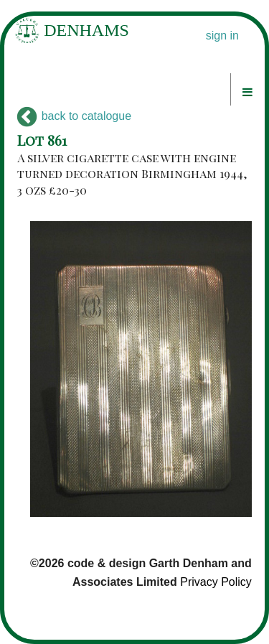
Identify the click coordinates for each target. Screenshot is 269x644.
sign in (222, 36)
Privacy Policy (216, 582)
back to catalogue (74, 116)
